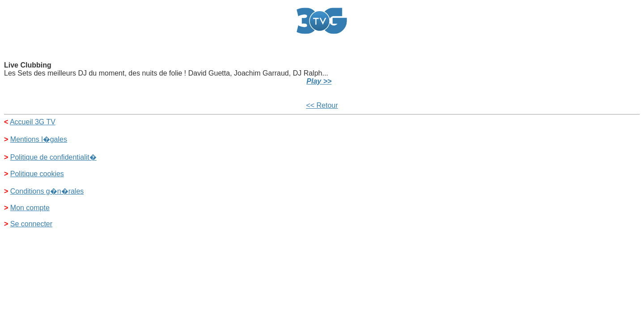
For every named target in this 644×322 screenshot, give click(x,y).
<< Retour (322, 105)
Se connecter (31, 224)
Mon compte (30, 208)
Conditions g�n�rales (47, 191)
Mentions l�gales (39, 139)
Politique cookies (37, 174)
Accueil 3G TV (33, 122)
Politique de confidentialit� (53, 157)
